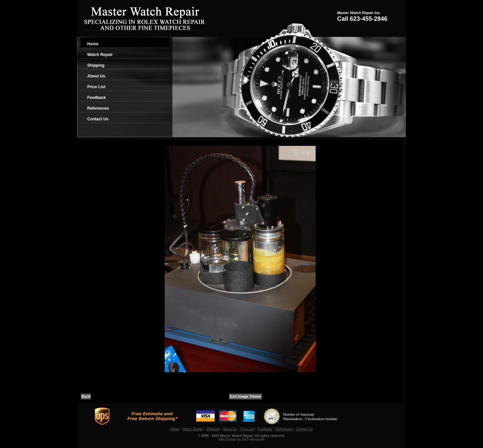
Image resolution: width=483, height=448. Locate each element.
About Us (96, 76)
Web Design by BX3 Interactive (241, 439)
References (98, 108)
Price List (96, 87)
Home (93, 44)
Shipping (96, 65)
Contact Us (98, 119)
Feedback (96, 98)
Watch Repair (100, 55)
